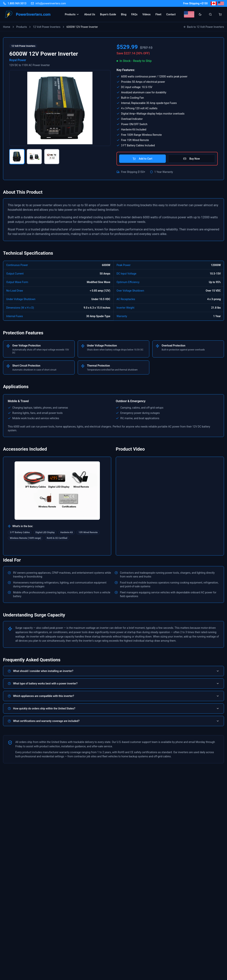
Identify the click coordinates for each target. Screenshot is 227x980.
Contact (171, 14)
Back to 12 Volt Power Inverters (204, 27)
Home (7, 27)
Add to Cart (142, 159)
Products (72, 14)
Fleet (159, 14)
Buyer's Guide (108, 14)
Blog (124, 14)
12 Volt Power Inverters (47, 27)
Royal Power (18, 60)
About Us (90, 14)
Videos (146, 14)
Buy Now (191, 159)
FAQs (134, 14)
